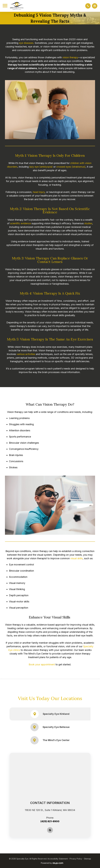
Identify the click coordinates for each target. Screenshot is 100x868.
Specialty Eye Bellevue (50, 727)
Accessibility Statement (58, 859)
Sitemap (87, 859)
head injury (39, 192)
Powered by (52, 863)
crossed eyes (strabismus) (71, 167)
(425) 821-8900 (50, 821)
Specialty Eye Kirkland (50, 714)
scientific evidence (21, 223)
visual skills (77, 558)
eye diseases (26, 43)
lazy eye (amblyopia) (41, 167)
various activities (26, 354)
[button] (88, 6)
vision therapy (70, 57)
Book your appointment (42, 664)
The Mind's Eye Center (50, 740)
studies (88, 223)
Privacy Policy (76, 859)
